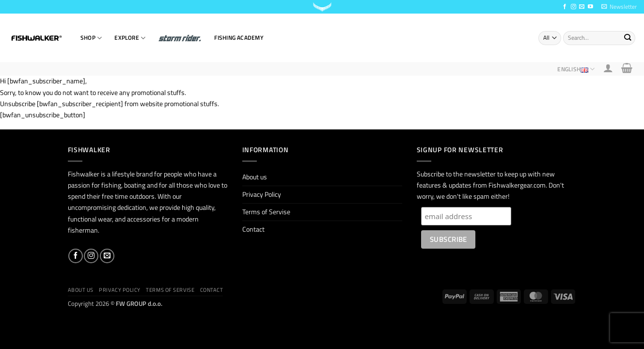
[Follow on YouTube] (590, 7)
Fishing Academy (239, 38)
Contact (253, 229)
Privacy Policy (262, 194)
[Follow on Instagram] (573, 7)
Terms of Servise (266, 212)
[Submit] (627, 38)
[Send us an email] (582, 7)
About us (255, 177)
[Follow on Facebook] (565, 7)
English (576, 69)
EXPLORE (130, 38)
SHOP (91, 38)
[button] (619, 7)
